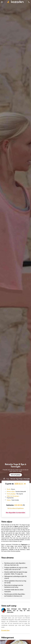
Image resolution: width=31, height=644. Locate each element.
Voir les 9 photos (15, 475)
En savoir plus (6, 630)
